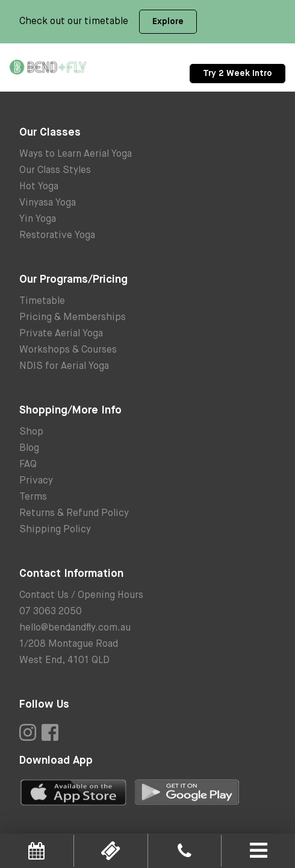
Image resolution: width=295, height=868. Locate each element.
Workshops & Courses (68, 350)
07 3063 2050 (51, 612)
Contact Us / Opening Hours (81, 596)
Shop (31, 432)
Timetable (42, 301)
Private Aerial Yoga (61, 334)
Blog (29, 448)
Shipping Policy (55, 530)
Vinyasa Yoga (48, 203)
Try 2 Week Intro (238, 74)
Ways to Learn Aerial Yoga (76, 154)
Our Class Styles (55, 171)
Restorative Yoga (57, 236)
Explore (168, 22)
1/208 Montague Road (69, 644)
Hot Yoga (39, 187)
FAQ (28, 465)
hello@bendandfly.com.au (75, 628)
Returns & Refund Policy (74, 514)
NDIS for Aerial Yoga (64, 366)
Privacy (36, 481)
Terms (33, 497)
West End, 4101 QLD (64, 661)
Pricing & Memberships (73, 318)
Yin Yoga (38, 219)
